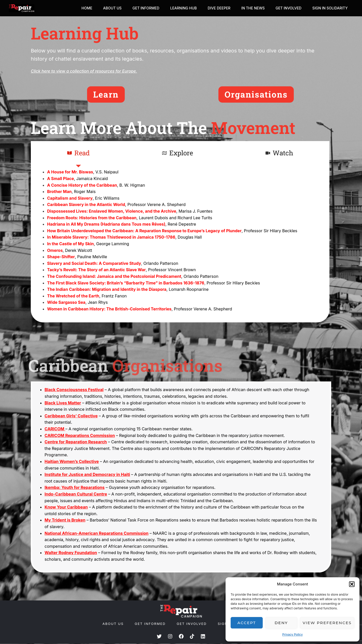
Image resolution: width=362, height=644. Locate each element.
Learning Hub (177, 8)
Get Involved (286, 8)
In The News (249, 8)
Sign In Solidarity (329, 8)
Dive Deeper (214, 8)
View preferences (327, 623)
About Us (103, 8)
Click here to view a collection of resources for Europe (83, 71)
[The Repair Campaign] (22, 8)
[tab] (78, 153)
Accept (247, 623)
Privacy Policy (293, 634)
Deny (281, 623)
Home (77, 8)
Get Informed (138, 8)
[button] (352, 584)
